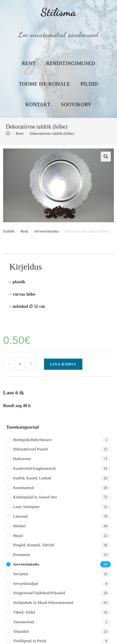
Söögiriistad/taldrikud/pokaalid (39, 593)
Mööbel (19, 526)
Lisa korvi (63, 364)
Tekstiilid (21, 631)
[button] (106, 157)
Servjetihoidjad (25, 583)
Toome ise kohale (45, 84)
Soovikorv (76, 104)
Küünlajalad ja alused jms (35, 497)
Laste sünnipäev (27, 507)
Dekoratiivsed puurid (30, 449)
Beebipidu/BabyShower (32, 440)
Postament (22, 555)
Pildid (89, 84)
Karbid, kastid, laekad (32, 478)
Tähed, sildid (24, 612)
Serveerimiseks (46, 231)
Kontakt (38, 104)
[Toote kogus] (20, 364)
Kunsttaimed (23, 488)
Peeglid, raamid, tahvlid (34, 545)
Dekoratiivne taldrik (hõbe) (52, 133)
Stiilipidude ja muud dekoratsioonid (43, 602)
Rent (29, 63)
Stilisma (58, 12)
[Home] (8, 133)
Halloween (22, 459)
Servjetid (20, 574)
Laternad (20, 516)
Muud (18, 536)
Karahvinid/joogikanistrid (34, 468)
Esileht (9, 231)
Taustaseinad (24, 622)
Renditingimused (71, 63)
